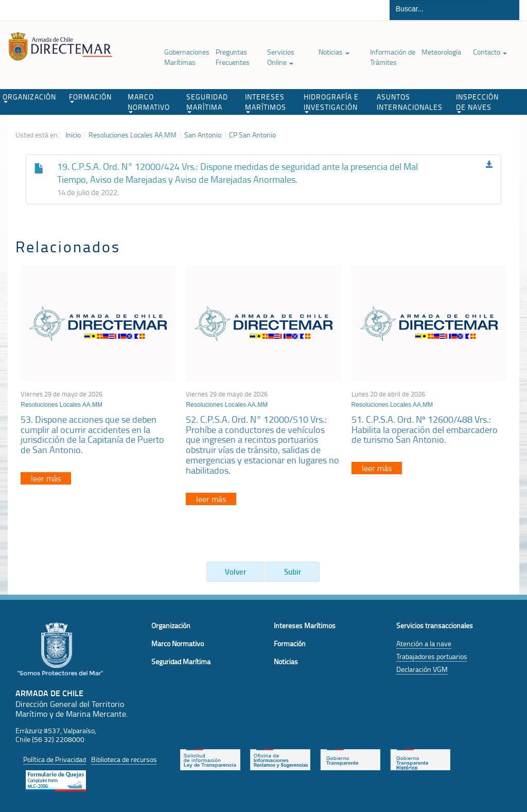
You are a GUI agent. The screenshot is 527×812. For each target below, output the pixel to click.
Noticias (334, 52)
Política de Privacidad (55, 759)
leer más (46, 478)
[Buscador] (441, 9)
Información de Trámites (393, 57)
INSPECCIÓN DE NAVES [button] (477, 102)
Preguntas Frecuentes (233, 57)
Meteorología (441, 52)
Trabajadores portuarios (432, 656)
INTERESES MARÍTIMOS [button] (266, 102)
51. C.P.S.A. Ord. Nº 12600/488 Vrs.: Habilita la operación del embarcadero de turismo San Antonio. (425, 429)
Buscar (506, 10)
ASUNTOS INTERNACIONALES (410, 102)
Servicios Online (281, 57)
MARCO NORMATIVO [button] (149, 102)
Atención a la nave (424, 643)
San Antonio (203, 135)
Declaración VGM (422, 669)
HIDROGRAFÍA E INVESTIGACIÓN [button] (331, 102)
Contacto (490, 52)
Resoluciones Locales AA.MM (133, 135)
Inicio (73, 135)
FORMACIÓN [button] (90, 97)
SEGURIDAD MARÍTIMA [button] (207, 102)
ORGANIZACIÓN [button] (29, 97)
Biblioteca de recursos (124, 759)
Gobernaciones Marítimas (187, 57)
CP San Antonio (252, 135)
